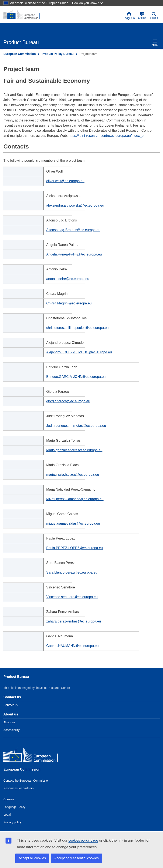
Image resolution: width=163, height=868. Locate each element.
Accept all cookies (32, 858)
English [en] (142, 16)
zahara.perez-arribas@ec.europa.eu (74, 621)
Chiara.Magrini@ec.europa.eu (69, 303)
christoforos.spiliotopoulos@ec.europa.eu (77, 328)
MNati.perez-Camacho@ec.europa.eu (75, 499)
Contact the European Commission (26, 781)
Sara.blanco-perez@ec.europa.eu (72, 572)
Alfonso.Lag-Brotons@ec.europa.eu (73, 230)
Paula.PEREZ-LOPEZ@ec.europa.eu (74, 548)
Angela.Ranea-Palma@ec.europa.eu (74, 254)
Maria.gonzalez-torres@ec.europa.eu (74, 450)
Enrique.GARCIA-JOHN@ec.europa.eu (76, 377)
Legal (7, 815)
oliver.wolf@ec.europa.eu (65, 181)
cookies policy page (83, 840)
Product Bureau (16, 677)
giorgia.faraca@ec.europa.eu (68, 401)
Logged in (129, 16)
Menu (155, 43)
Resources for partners (18, 788)
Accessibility (11, 730)
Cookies (9, 799)
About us (9, 722)
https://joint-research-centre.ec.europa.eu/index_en (107, 136)
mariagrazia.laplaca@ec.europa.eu (73, 475)
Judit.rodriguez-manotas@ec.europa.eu (76, 426)
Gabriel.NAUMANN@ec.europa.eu (72, 646)
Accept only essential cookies (77, 858)
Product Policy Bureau (58, 54)
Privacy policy (13, 822)
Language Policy (14, 807)
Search (154, 16)
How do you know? (88, 3)
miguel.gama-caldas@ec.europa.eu (73, 523)
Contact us (11, 705)
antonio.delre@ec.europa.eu (68, 279)
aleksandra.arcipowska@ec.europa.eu (75, 205)
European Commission (20, 54)
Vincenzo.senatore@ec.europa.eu (72, 597)
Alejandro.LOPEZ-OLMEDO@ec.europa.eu (79, 352)
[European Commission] (34, 756)
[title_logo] (24, 14)
